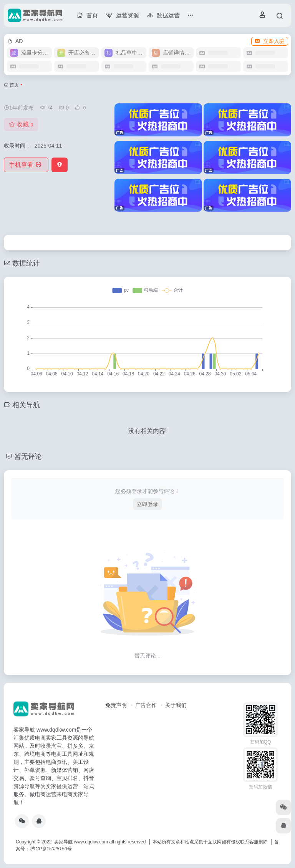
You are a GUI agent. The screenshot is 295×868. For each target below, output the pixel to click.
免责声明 (116, 705)
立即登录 (147, 504)
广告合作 (146, 705)
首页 (14, 85)
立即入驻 (270, 41)
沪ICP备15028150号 (51, 849)
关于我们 (176, 705)
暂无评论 (28, 456)
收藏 (21, 124)
